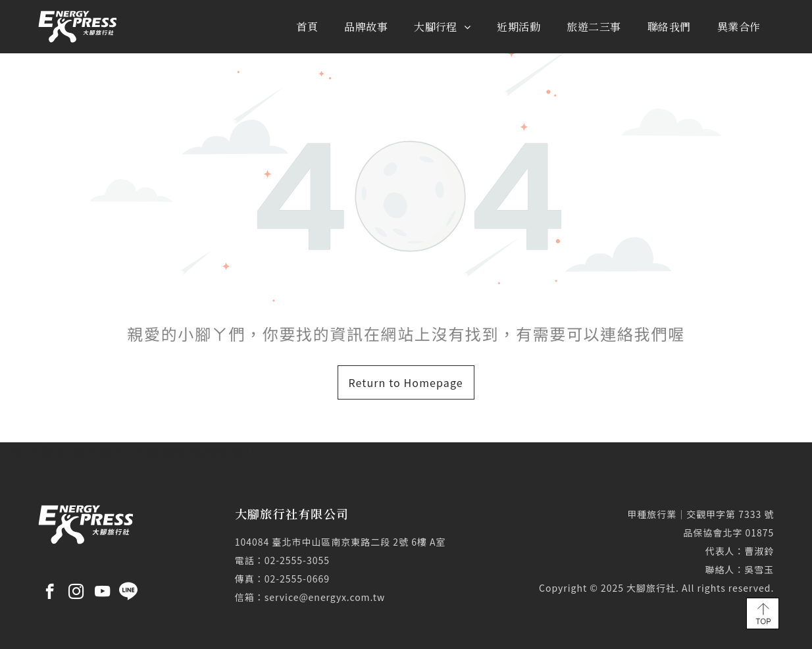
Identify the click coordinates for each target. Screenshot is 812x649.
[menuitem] (307, 27)
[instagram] (76, 593)
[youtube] (102, 593)
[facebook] (50, 593)
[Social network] (129, 593)
